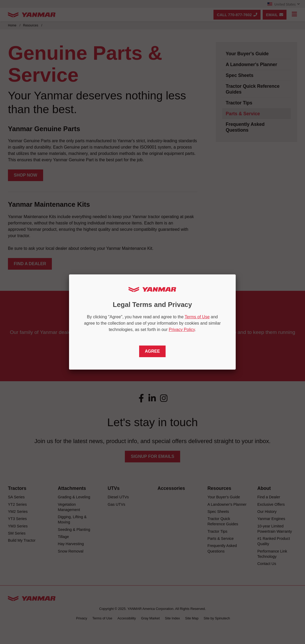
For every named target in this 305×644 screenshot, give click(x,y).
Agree (152, 351)
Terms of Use (197, 317)
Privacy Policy (182, 330)
